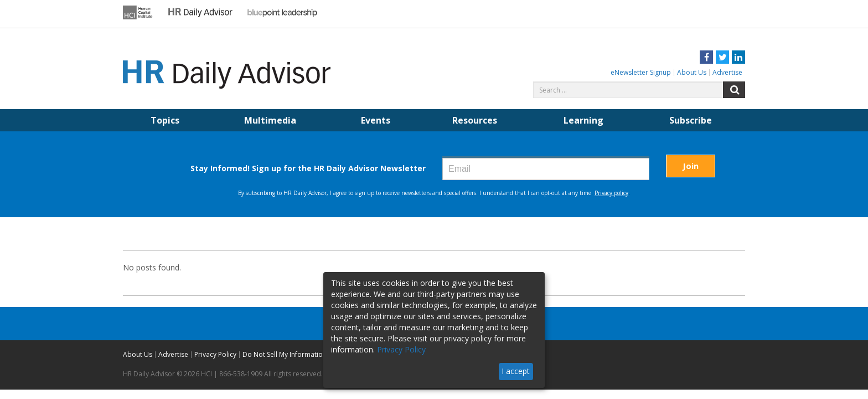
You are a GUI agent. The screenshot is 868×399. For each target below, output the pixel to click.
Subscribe (691, 120)
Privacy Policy (215, 354)
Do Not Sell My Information (285, 354)
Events (376, 120)
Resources (475, 120)
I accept (516, 371)
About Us (692, 72)
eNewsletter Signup (641, 72)
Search (734, 90)
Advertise (727, 72)
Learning (583, 120)
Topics (165, 120)
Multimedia (270, 120)
